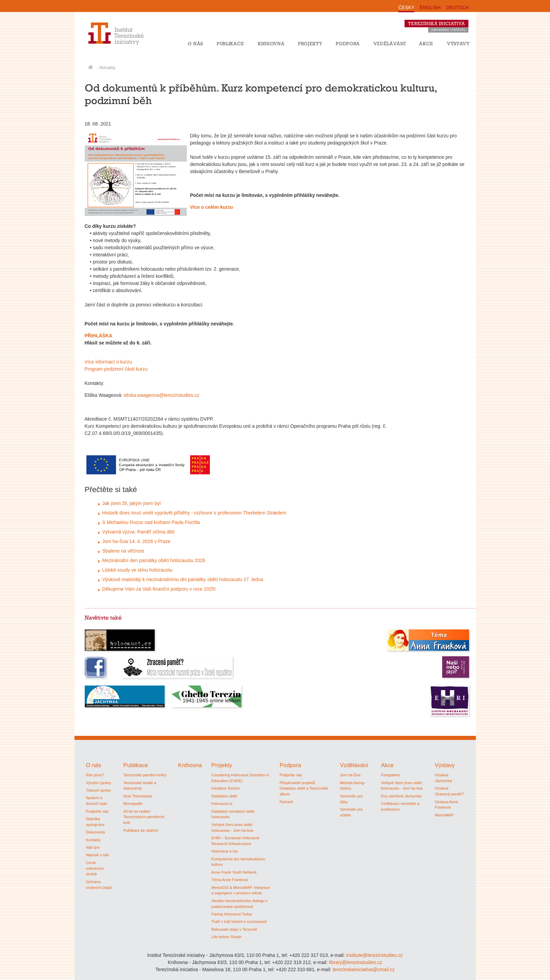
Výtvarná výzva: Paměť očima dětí (139, 532)
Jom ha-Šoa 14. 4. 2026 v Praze (137, 541)
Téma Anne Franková (229, 880)
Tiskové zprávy (99, 790)
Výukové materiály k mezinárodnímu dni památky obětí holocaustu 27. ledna (183, 579)
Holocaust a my (224, 851)
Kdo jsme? (95, 775)
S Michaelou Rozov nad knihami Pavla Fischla (151, 522)
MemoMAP (444, 815)
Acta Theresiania (138, 796)
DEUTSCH (457, 7)
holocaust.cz (222, 804)
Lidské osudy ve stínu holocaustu (137, 570)
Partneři (286, 802)
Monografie (133, 804)
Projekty (310, 44)
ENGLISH (430, 7)
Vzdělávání (390, 44)
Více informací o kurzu (108, 362)
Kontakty (94, 840)
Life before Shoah (226, 937)
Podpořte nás (97, 811)
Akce (426, 44)
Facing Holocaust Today (231, 914)
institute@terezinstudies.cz (374, 955)
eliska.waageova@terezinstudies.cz (162, 395)
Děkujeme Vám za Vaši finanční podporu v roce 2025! (159, 589)
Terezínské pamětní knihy (145, 775)
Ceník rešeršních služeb (95, 868)
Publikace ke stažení (141, 830)
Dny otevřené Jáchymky (401, 796)
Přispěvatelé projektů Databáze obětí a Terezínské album (304, 789)
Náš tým (93, 847)
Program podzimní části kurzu (116, 369)
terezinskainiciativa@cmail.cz (364, 969)
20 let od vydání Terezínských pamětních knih (144, 817)
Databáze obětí (224, 796)
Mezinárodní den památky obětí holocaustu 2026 (154, 560)
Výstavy (458, 44)
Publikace (230, 44)
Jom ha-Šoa (350, 775)
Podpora (348, 44)
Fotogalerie (390, 775)
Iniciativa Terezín (225, 788)
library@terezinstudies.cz (356, 962)
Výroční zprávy (99, 783)
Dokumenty (96, 832)
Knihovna (271, 44)
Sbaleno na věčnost (123, 551)
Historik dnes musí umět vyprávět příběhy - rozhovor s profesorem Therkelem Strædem (194, 513)
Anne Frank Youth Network (234, 872)
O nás (195, 44)
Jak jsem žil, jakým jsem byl (132, 503)
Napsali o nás (98, 855)
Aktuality (107, 68)
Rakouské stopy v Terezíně (234, 929)
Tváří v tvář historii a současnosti (239, 922)
